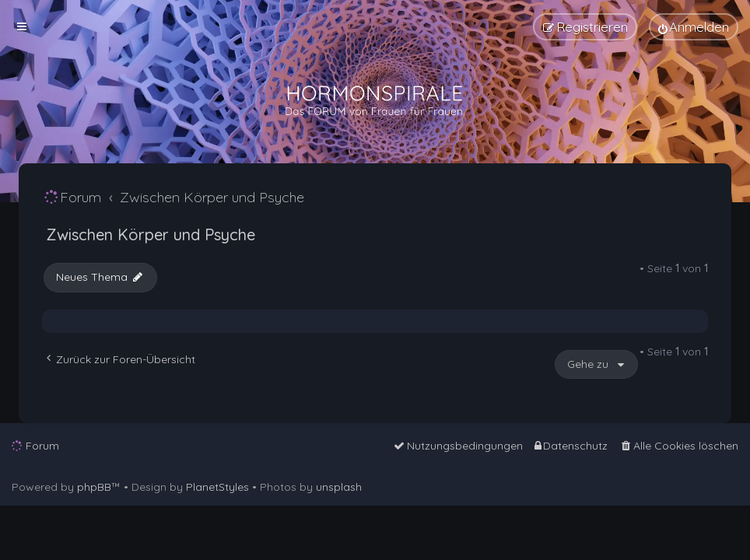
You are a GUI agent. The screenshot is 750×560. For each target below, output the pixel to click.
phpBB (94, 487)
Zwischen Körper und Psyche (151, 234)
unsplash (339, 487)
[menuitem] (694, 27)
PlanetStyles (217, 487)
